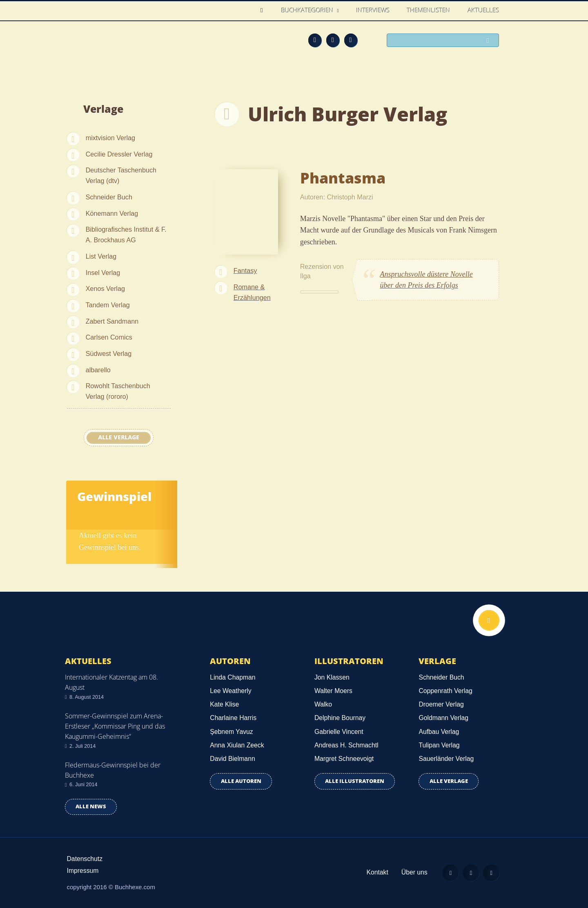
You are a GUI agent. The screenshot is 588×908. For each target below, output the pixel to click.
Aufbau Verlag (439, 732)
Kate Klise (224, 704)
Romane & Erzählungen (252, 292)
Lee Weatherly (231, 691)
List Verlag (101, 256)
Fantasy (245, 271)
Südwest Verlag (109, 353)
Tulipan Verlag (439, 745)
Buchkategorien (308, 10)
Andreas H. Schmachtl (346, 745)
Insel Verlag (103, 273)
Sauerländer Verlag (446, 759)
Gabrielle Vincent (339, 732)
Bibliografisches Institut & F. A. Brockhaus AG (126, 235)
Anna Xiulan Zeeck (237, 745)
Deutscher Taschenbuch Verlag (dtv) (121, 175)
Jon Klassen (332, 677)
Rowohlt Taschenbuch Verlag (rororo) (118, 391)
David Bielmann (232, 759)
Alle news (91, 806)
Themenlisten (429, 10)
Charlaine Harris (233, 718)
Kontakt (376, 872)
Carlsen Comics (109, 337)
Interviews (373, 10)
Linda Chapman (233, 677)
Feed (315, 40)
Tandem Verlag (108, 305)
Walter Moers (333, 691)
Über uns (413, 872)
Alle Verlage (119, 437)
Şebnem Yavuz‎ (231, 732)
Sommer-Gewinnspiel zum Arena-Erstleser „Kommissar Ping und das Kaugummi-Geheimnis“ (115, 726)
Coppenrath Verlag (445, 691)
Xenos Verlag (105, 289)
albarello (98, 370)
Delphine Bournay (340, 718)
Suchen (490, 41)
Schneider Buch (109, 197)
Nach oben (489, 621)
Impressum (83, 871)
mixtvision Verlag (110, 138)
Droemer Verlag (441, 704)
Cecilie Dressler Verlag (119, 154)
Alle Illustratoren (355, 781)
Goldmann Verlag (443, 718)
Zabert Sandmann (112, 321)
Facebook (333, 40)
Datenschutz (85, 859)
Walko (323, 704)
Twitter (351, 40)
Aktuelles (484, 10)
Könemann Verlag (112, 213)
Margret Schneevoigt (344, 759)
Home (264, 10)
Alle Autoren (241, 781)
